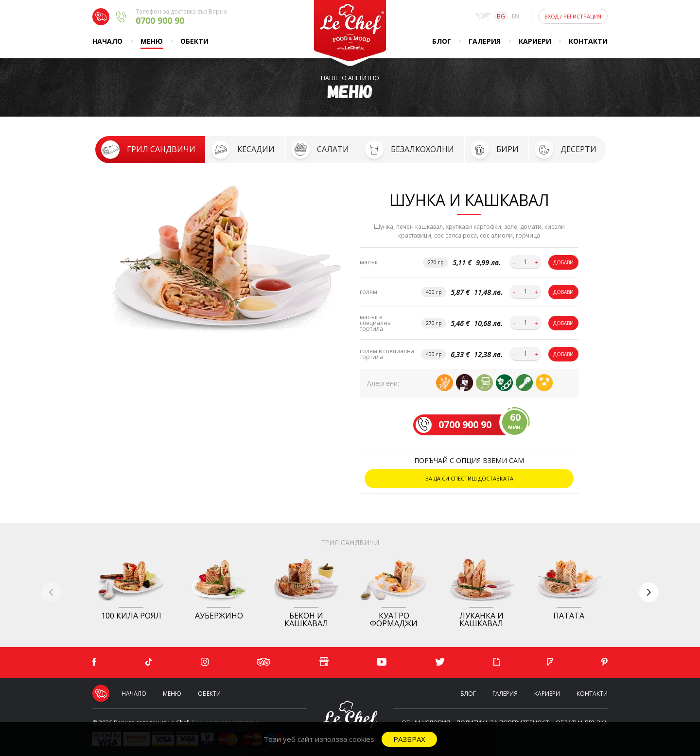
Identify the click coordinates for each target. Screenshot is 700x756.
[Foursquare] (550, 662)
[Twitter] (440, 662)
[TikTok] (149, 662)
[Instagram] (205, 662)
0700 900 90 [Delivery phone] (160, 20)
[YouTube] (382, 662)
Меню (152, 41)
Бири (507, 149)
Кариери (535, 41)
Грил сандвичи (161, 149)
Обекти (194, 41)
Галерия (485, 41)
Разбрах (409, 739)
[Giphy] (496, 662)
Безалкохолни (422, 149)
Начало (107, 41)
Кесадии (256, 149)
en (516, 16)
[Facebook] (94, 662)
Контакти (588, 41)
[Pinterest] (604, 662)
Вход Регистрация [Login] (573, 16)
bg (501, 16)
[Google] (324, 663)
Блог (442, 41)
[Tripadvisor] (264, 662)
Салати (333, 149)
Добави (563, 262)
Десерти (578, 149)
